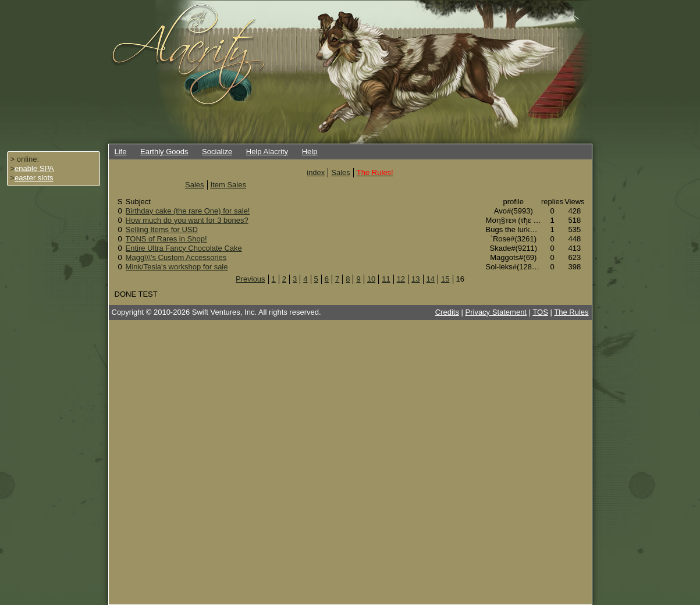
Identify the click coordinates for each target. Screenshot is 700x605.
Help (310, 152)
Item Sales (228, 185)
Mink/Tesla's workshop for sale (177, 267)
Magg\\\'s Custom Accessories (176, 257)
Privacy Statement (496, 312)
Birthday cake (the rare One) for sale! (188, 211)
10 (371, 279)
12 (401, 279)
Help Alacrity (267, 152)
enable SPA (34, 168)
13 (415, 279)
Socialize (217, 152)
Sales (341, 172)
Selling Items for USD (162, 229)
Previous (250, 279)
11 (386, 279)
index (316, 172)
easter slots (34, 178)
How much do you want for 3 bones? (187, 220)
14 (431, 279)
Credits (447, 312)
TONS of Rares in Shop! (166, 239)
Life (121, 152)
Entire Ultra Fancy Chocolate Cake (184, 248)
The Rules (571, 312)
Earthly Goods (164, 152)
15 (445, 279)
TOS (540, 312)
